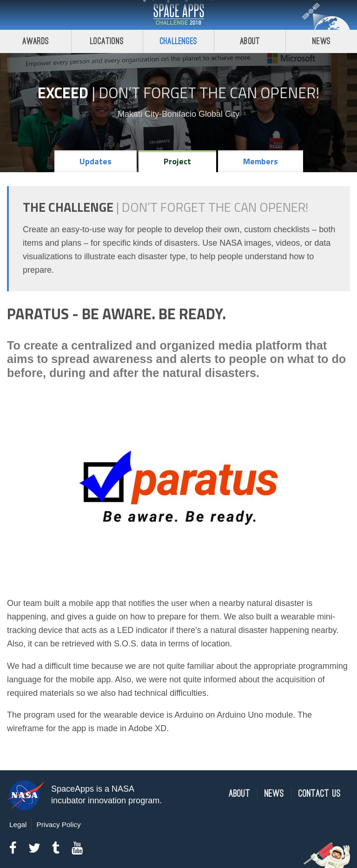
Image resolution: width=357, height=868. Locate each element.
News (321, 41)
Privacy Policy (58, 824)
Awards (36, 41)
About (250, 41)
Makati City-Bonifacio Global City (178, 114)
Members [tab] (261, 161)
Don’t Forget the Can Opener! (209, 93)
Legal (18, 824)
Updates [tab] (96, 161)
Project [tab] (177, 161)
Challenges (178, 41)
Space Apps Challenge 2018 (178, 15)
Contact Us (320, 794)
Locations (107, 41)
